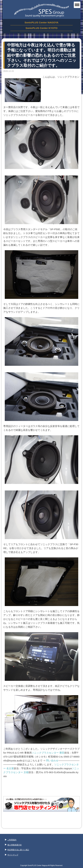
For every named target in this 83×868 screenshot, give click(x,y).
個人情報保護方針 (13, 845)
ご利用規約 (11, 840)
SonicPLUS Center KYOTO (42, 28)
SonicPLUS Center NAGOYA (41, 22)
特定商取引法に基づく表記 (17, 850)
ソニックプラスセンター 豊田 (48, 753)
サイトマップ (12, 855)
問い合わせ (52, 761)
